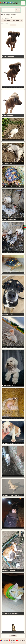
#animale (13, 273)
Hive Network (13, 640)
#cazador (14, 476)
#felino (7, 140)
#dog (16, 495)
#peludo (12, 57)
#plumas (14, 219)
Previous (13, 25)
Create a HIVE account (22, 640)
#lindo (8, 385)
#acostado (19, 418)
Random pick (16, 21)
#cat (14, 571)
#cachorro (16, 385)
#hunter (11, 571)
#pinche (7, 418)
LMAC (10, 3)
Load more (13, 636)
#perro (4, 315)
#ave (11, 219)
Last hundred (6, 21)
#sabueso (11, 385)
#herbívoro (13, 187)
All (22, 21)
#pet (22, 273)
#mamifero (12, 495)
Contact (14, 643)
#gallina (8, 219)
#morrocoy (4, 273)
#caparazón (8, 187)
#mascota (4, 57)
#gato (3, 476)
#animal (8, 57)
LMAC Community (5, 640)
